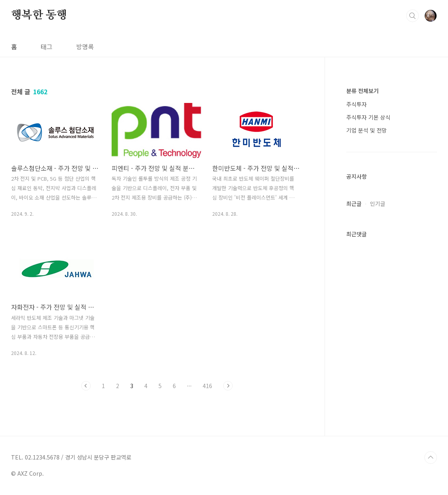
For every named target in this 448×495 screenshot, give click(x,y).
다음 (228, 386)
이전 (86, 386)
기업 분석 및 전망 (367, 130)
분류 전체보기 (362, 91)
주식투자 (357, 104)
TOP (431, 458)
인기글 (378, 204)
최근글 (354, 204)
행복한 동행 (39, 15)
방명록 (85, 47)
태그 (47, 47)
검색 (413, 16)
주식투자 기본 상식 (368, 117)
